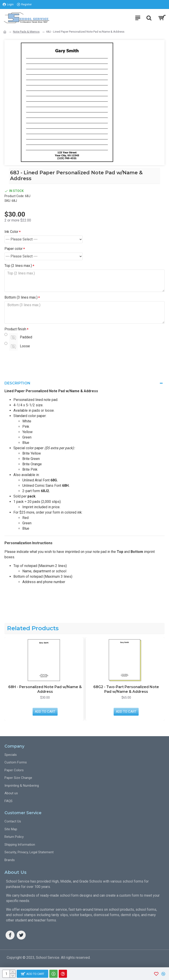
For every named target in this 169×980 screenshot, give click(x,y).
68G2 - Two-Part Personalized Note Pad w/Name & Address (126, 689)
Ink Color (11, 232)
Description (17, 383)
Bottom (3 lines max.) (21, 297)
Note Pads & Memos (26, 32)
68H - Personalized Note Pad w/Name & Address (45, 689)
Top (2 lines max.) (18, 266)
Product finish (15, 329)
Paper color (14, 249)
